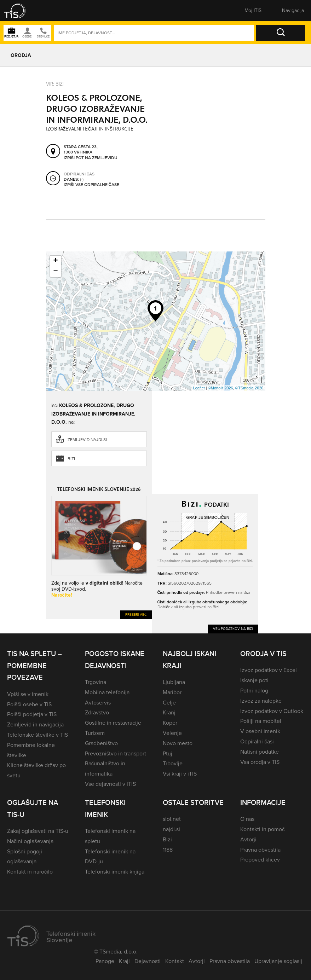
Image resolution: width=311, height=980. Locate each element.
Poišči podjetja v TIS (32, 714)
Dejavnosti (148, 961)
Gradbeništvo (101, 743)
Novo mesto (178, 743)
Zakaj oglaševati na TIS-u (38, 831)
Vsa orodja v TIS (260, 762)
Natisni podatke (260, 752)
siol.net (172, 819)
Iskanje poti (254, 680)
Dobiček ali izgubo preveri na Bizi (188, 607)
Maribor (172, 692)
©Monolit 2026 (221, 388)
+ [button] (55, 261)
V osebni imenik (260, 731)
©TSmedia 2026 (249, 388)
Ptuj (168, 753)
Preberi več (136, 614)
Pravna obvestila (260, 850)
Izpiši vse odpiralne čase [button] (91, 185)
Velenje (172, 733)
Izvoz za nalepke (261, 701)
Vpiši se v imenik (28, 694)
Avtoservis (98, 703)
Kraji (124, 961)
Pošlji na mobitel (261, 721)
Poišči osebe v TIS (29, 704)
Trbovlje (173, 763)
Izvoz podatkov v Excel (269, 670)
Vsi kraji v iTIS (180, 774)
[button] (19, 11)
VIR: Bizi (55, 84)
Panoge (105, 961)
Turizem (95, 733)
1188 (168, 850)
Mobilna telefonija (107, 692)
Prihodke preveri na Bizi (228, 592)
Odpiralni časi (257, 741)
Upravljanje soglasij (278, 961)
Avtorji (248, 839)
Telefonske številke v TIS (38, 735)
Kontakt (175, 961)
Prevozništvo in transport (116, 753)
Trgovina (96, 682)
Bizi (71, 459)
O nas (247, 819)
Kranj (169, 712)
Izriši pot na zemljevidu (91, 158)
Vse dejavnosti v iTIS (110, 784)
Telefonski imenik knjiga (115, 872)
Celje (169, 703)
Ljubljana (174, 682)
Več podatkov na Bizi (233, 629)
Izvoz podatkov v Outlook (272, 711)
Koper (170, 723)
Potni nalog (254, 691)
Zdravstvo (97, 712)
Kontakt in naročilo (30, 872)
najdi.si (171, 829)
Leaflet (199, 388)
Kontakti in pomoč (262, 829)
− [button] (55, 272)
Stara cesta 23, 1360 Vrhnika (81, 149)
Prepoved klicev (260, 860)
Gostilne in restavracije (113, 723)
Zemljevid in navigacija (35, 724)
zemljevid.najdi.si (87, 440)
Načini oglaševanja (30, 841)
